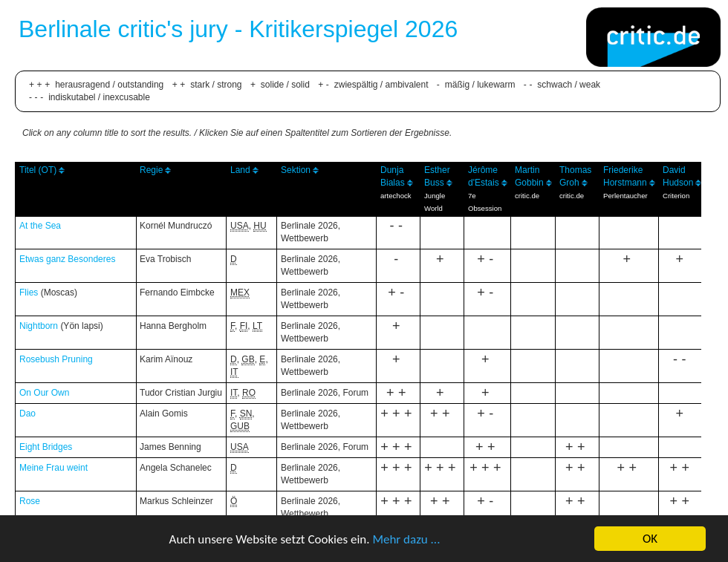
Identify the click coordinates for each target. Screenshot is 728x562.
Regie (151, 170)
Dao (27, 414)
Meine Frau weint (53, 468)
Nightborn (39, 326)
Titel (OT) (38, 170)
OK (650, 539)
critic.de (527, 196)
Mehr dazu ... (406, 539)
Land (240, 170)
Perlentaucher (625, 196)
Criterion (676, 196)
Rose (30, 501)
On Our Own (44, 393)
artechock (396, 196)
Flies (29, 293)
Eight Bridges (46, 447)
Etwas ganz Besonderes (67, 259)
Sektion (296, 170)
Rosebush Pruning (56, 359)
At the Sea (40, 226)
